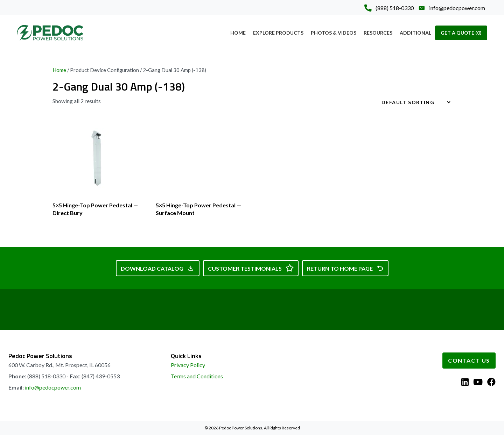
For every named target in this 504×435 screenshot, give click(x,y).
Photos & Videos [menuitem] (334, 33)
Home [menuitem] (238, 33)
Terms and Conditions (197, 376)
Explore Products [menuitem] (278, 33)
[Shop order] (413, 102)
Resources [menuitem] (378, 33)
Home (59, 70)
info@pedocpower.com (53, 387)
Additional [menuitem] (415, 33)
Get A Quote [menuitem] (461, 33)
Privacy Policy (188, 365)
